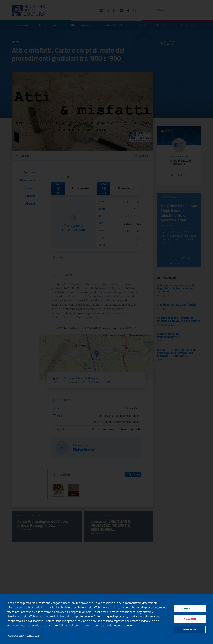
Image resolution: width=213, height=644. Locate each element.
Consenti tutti (190, 608)
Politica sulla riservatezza (24, 636)
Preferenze (190, 630)
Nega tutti (190, 619)
